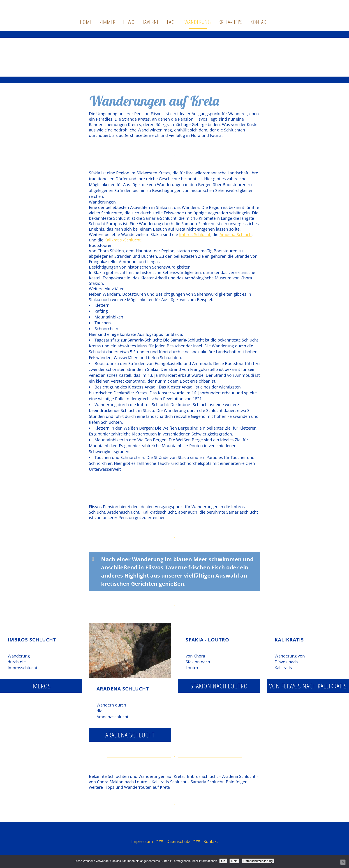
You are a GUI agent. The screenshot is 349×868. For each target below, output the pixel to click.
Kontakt (211, 841)
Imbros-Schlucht (195, 234)
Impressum (142, 841)
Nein (234, 861)
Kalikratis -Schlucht (122, 240)
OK (223, 861)
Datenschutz (178, 841)
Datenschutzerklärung (258, 861)
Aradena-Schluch (236, 234)
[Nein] (343, 862)
